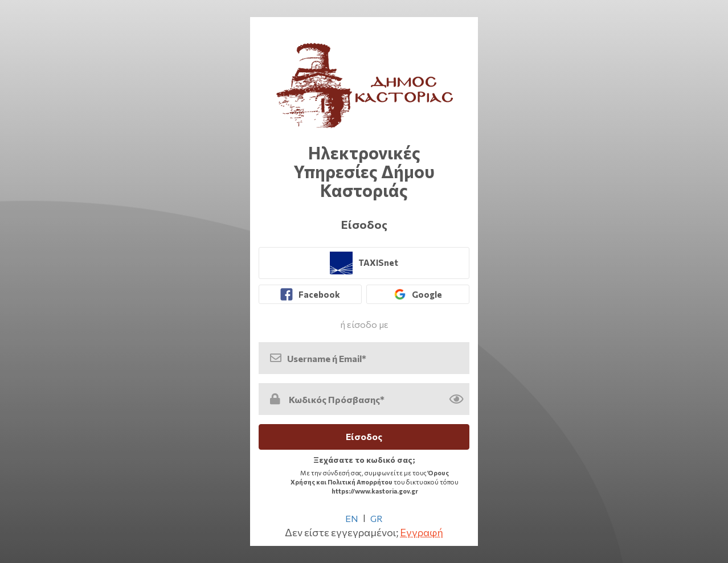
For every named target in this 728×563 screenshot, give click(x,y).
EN (352, 518)
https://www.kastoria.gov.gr (375, 491)
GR (377, 518)
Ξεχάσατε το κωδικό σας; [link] (364, 460)
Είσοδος (364, 436)
